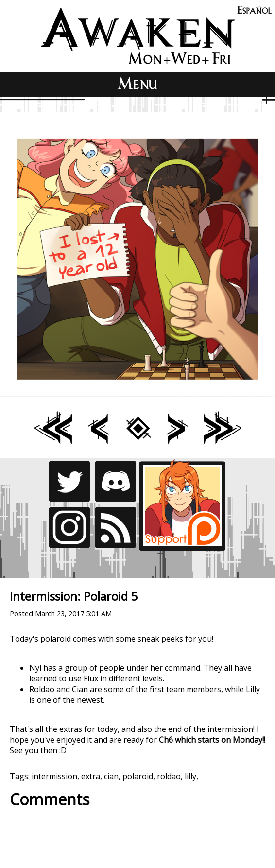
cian (111, 776)
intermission (54, 776)
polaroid (138, 776)
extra (91, 776)
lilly (190, 776)
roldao (169, 776)
